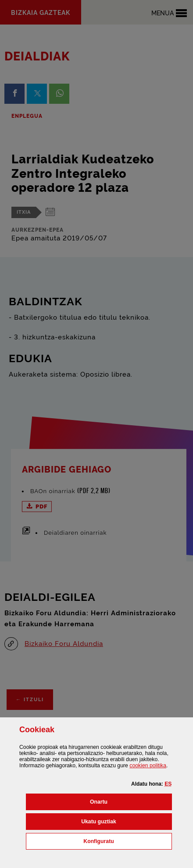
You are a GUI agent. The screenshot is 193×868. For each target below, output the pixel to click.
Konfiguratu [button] (127, 840)
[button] (168, 784)
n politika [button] (148, 766)
